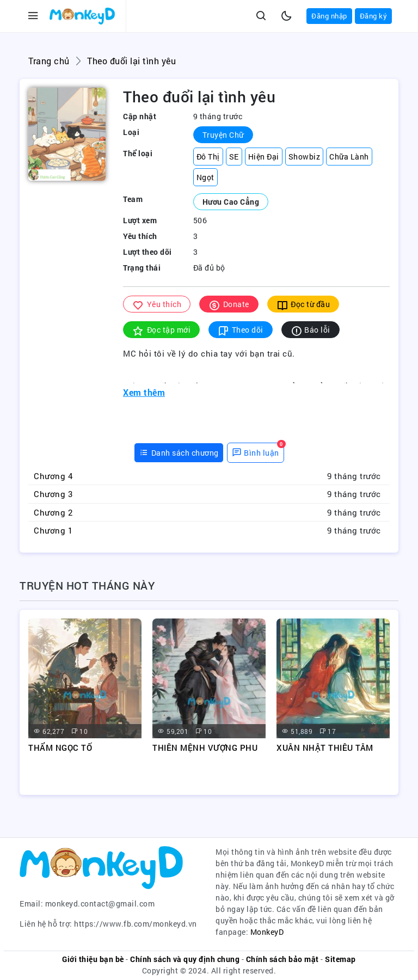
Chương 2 (53, 512)
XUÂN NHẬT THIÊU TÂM (325, 748)
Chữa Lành (349, 157)
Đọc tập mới (161, 330)
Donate (229, 305)
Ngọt (205, 177)
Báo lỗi (311, 330)
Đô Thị (208, 157)
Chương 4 (53, 476)
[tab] (179, 453)
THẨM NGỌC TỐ (60, 748)
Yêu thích (157, 305)
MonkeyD (267, 932)
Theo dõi (241, 330)
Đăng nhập (329, 16)
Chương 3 (53, 494)
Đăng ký (374, 16)
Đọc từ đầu (303, 305)
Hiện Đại (264, 157)
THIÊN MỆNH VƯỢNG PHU (205, 748)
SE (234, 157)
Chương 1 (53, 530)
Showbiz (305, 157)
